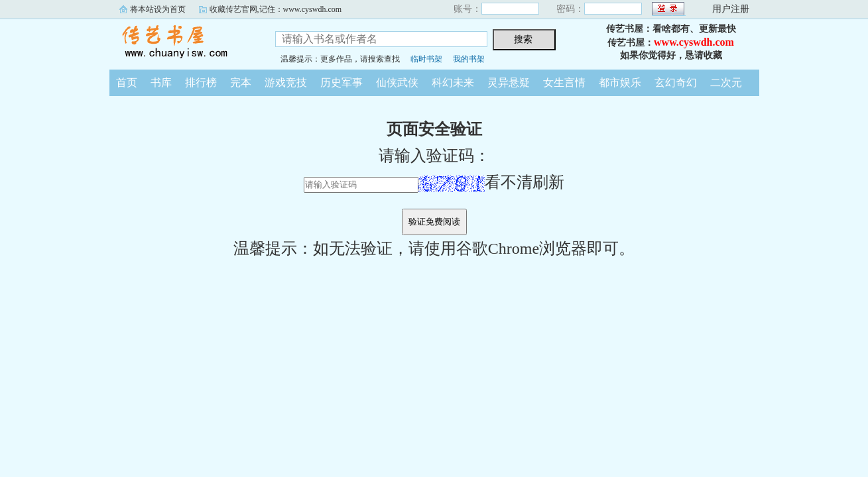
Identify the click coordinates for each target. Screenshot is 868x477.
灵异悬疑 (509, 82)
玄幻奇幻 (676, 82)
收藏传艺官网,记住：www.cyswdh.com (276, 9)
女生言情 (564, 82)
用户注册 (731, 9)
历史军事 (341, 82)
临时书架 (426, 59)
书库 (161, 82)
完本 (241, 82)
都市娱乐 (620, 82)
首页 (127, 82)
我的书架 (469, 59)
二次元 (726, 82)
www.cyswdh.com (694, 42)
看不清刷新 (491, 182)
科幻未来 (453, 82)
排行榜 (201, 82)
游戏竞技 (286, 82)
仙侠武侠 (397, 82)
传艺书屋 (182, 42)
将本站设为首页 (158, 9)
